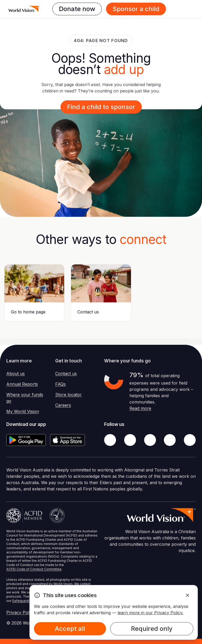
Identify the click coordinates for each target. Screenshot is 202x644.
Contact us (66, 373)
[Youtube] (190, 440)
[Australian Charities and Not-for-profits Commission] (57, 515)
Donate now (77, 9)
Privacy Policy (21, 612)
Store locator (69, 395)
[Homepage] (24, 9)
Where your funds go (25, 398)
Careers (63, 405)
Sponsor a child (136, 9)
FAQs (60, 384)
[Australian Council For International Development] (24, 515)
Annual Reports (22, 384)
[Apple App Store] (67, 440)
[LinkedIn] (170, 440)
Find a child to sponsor (101, 107)
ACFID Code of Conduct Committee (34, 569)
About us (16, 373)
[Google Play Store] (26, 440)
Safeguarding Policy (28, 601)
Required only (152, 629)
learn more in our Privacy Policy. (150, 613)
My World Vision (23, 411)
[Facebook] (110, 440)
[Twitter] (130, 440)
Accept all (70, 629)
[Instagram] (150, 440)
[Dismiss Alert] (188, 595)
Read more (140, 408)
